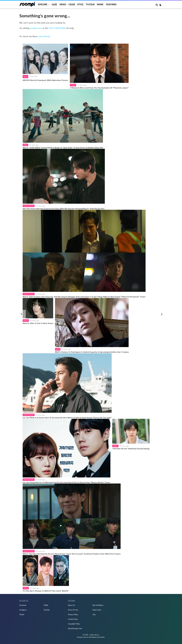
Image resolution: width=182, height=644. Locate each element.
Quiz (54, 4)
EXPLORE (43, 4)
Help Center (97, 610)
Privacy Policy (73, 614)
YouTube (47, 610)
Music (100, 4)
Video (63, 4)
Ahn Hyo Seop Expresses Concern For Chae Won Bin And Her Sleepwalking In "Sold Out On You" (64, 209)
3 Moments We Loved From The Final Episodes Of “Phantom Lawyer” (99, 88)
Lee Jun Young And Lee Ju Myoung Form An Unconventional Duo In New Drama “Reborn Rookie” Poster (67, 482)
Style (80, 4)
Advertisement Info (75, 628)
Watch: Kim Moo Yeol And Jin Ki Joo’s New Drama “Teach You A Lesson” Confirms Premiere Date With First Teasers (72, 554)
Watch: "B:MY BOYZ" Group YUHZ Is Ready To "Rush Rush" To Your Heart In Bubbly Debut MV (63, 148)
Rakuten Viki (96, 637)
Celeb (72, 4)
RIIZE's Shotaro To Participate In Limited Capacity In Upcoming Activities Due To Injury (92, 352)
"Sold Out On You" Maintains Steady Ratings (131, 449)
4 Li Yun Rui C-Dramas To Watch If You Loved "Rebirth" (46, 591)
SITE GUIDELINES (57, 28)
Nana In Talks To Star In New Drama (38, 323)
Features (111, 4)
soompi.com (36, 28)
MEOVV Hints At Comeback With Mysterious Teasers (45, 80)
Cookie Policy (73, 619)
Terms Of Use (73, 610)
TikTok (46, 605)
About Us (71, 605)
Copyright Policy (74, 624)
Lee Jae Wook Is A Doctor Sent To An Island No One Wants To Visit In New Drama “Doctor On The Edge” (67, 418)
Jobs (94, 614)
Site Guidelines (98, 605)
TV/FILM (90, 4)
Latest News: (44, 36)
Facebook (23, 605)
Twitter (22, 614)
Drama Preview (29, 206)
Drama (73, 85)
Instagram (23, 610)
